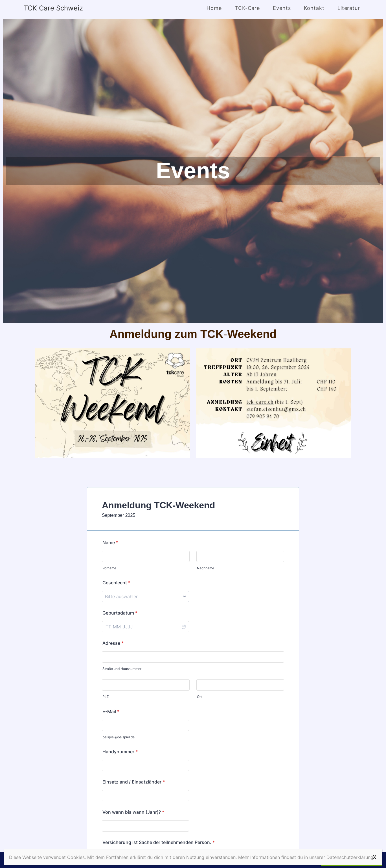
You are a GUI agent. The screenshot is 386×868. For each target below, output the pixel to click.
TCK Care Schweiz (53, 8)
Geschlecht (116, 583)
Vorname (109, 568)
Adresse (113, 643)
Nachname (206, 568)
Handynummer (120, 752)
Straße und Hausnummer (122, 669)
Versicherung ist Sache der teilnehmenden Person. (159, 842)
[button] (183, 627)
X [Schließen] (375, 857)
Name (110, 542)
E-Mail (111, 711)
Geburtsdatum (120, 613)
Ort (199, 697)
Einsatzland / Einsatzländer (134, 782)
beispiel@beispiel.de (119, 737)
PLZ (106, 697)
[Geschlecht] (145, 596)
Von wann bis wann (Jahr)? (133, 812)
